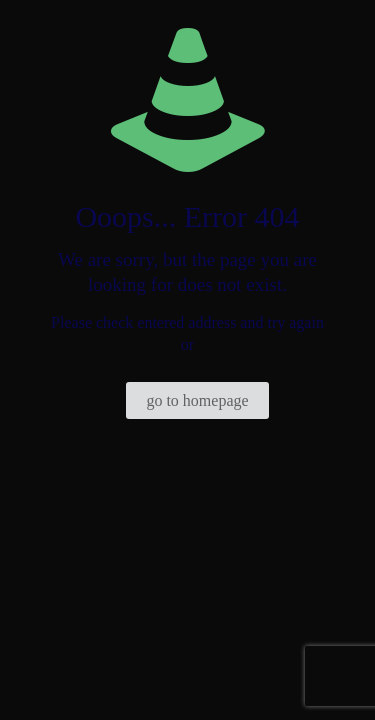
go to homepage (197, 400)
